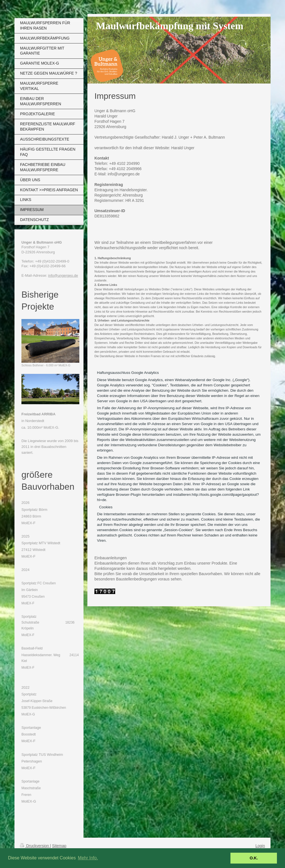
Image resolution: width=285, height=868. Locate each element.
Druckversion (35, 846)
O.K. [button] (254, 858)
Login (260, 846)
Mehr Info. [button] (88, 858)
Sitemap (59, 846)
